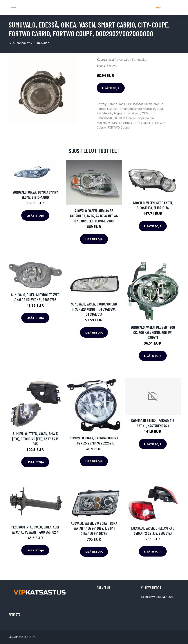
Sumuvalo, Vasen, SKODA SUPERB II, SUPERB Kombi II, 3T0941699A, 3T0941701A (94, 309)
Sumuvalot (41, 43)
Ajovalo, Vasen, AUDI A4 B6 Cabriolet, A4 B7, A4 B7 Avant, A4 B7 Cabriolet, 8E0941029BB (94, 216)
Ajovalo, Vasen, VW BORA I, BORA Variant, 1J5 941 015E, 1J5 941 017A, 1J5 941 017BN (94, 528)
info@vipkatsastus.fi (159, 597)
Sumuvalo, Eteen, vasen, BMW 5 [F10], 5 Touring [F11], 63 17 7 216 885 (35, 439)
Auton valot (21, 43)
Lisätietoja (111, 88)
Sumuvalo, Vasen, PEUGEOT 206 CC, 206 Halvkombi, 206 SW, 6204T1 (153, 332)
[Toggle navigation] (14, 7)
